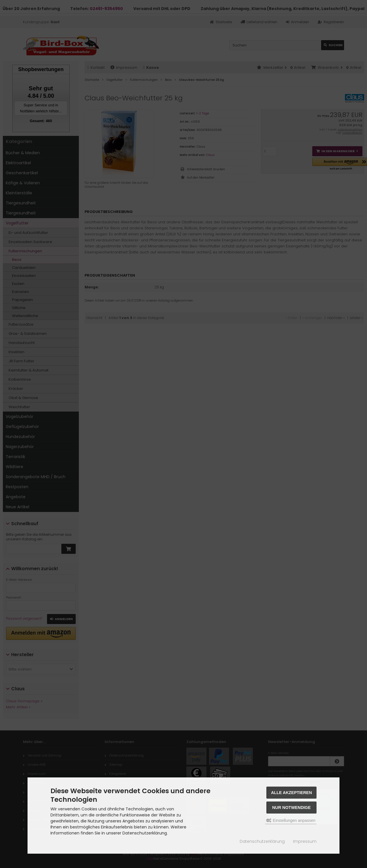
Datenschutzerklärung (262, 841)
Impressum (305, 841)
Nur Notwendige (291, 808)
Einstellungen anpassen (291, 820)
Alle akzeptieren (291, 793)
